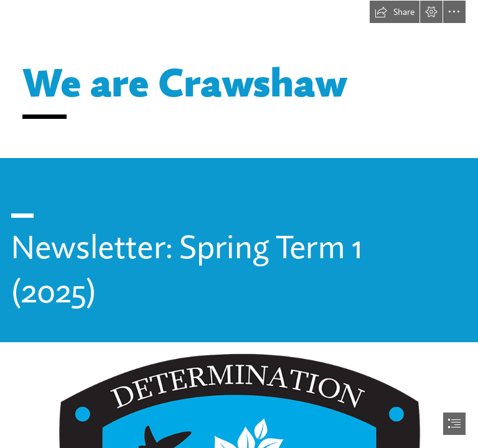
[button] (395, 12)
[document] (239, 224)
